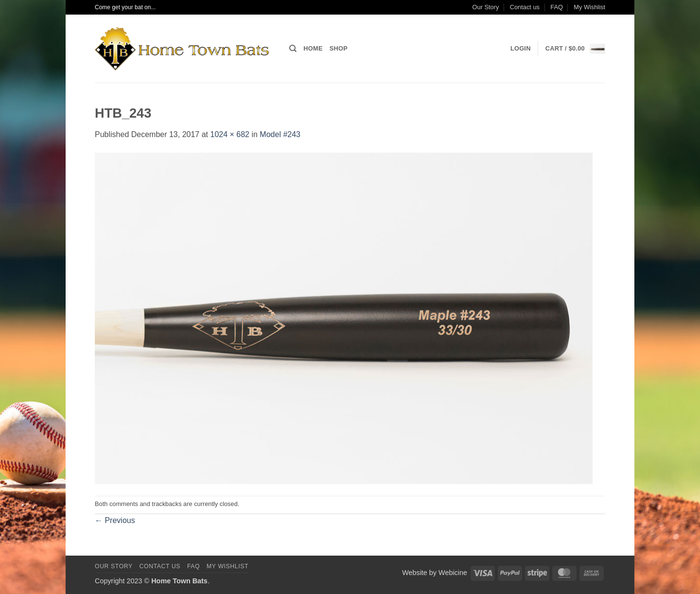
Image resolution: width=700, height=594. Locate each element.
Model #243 (280, 134)
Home (313, 48)
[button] (521, 49)
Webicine (453, 573)
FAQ (557, 7)
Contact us (525, 7)
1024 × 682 (230, 134)
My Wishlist (589, 7)
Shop (339, 48)
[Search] (293, 49)
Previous (115, 520)
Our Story (486, 7)
